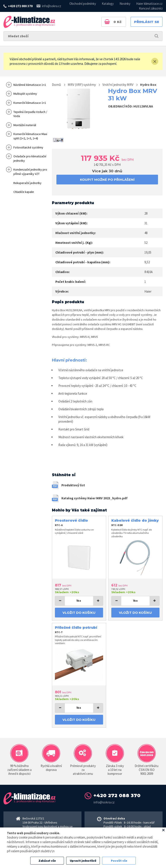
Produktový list (73, 485)
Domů (56, 85)
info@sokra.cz (52, 6)
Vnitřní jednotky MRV (118, 85)
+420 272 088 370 (20, 6)
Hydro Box (148, 85)
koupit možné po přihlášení (107, 180)
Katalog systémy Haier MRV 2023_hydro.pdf (94, 498)
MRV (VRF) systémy (82, 85)
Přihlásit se (147, 22)
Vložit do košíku (79, 613)
